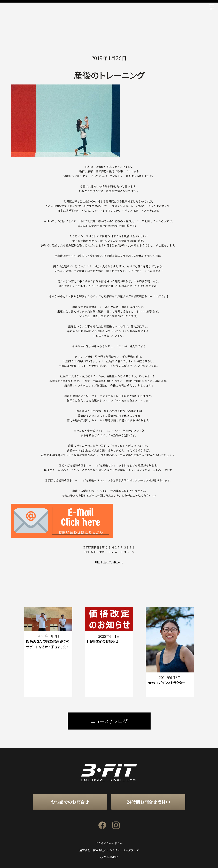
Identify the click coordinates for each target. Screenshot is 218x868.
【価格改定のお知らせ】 (103, 641)
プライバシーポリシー (109, 843)
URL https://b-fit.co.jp (109, 562)
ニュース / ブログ (109, 721)
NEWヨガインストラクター (166, 683)
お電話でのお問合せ (70, 802)
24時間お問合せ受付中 (148, 802)
